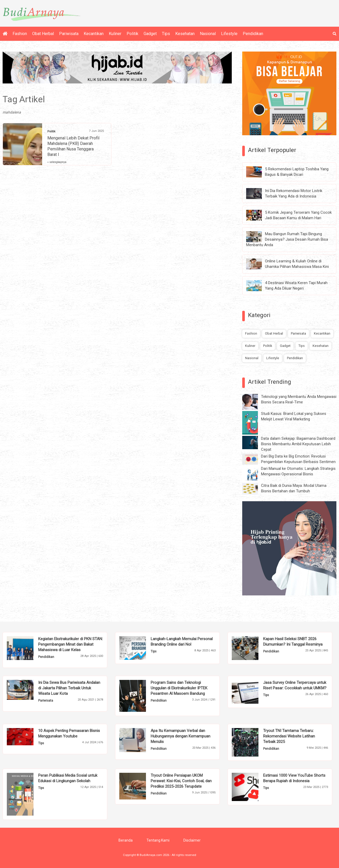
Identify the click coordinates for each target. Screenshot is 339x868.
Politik (132, 34)
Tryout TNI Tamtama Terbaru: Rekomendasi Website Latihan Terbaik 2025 (289, 736)
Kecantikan (94, 34)
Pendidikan (253, 34)
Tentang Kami (158, 840)
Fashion (20, 34)
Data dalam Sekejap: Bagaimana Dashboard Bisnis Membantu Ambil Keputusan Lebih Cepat (298, 444)
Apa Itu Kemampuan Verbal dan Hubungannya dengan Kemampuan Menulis (180, 736)
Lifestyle (229, 34)
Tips (166, 34)
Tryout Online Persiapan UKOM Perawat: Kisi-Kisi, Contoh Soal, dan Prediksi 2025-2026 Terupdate (181, 781)
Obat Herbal (43, 34)
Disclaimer (192, 840)
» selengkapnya (57, 162)
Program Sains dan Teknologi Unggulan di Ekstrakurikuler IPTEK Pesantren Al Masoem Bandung (179, 688)
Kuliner (115, 34)
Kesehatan (185, 34)
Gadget (150, 34)
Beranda (126, 840)
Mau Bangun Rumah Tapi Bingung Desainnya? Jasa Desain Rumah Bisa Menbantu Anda (287, 239)
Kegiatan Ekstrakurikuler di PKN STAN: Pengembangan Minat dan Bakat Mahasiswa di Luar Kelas (70, 644)
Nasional (208, 34)
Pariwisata (69, 34)
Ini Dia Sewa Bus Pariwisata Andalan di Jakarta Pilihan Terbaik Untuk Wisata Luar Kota (69, 688)
